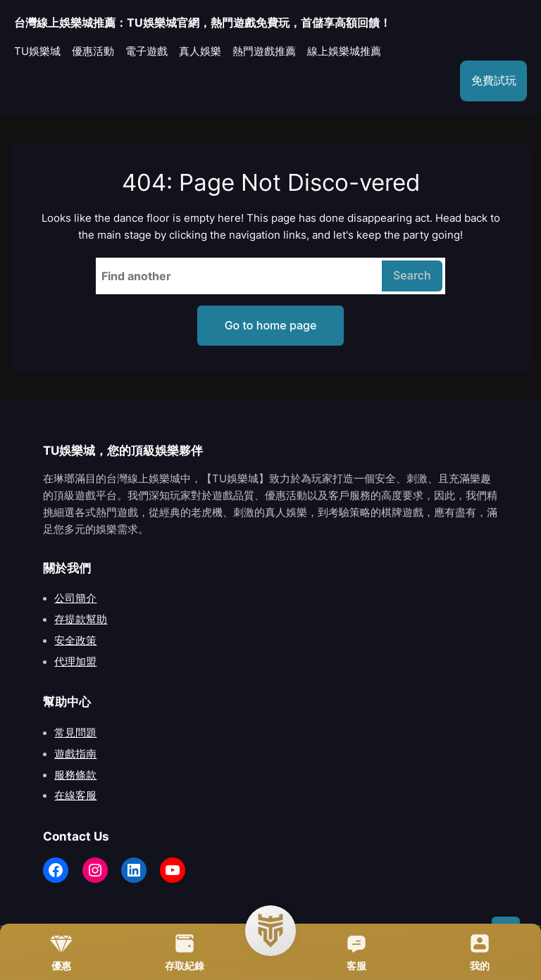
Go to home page (271, 325)
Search (412, 275)
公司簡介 (75, 598)
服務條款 (75, 775)
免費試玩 (494, 80)
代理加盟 (75, 662)
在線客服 (75, 796)
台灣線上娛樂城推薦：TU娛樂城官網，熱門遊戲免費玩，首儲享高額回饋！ (203, 23)
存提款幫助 (81, 620)
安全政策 (75, 641)
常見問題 (75, 733)
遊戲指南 (75, 754)
